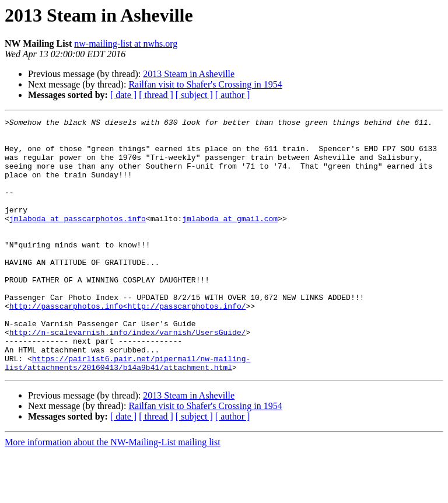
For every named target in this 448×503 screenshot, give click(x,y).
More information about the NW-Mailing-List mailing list (113, 493)
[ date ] (123, 95)
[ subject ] (194, 95)
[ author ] (233, 95)
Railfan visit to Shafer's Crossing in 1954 (205, 84)
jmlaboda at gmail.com (230, 239)
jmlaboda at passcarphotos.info (78, 239)
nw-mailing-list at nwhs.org (126, 43)
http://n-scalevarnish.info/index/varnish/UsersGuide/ (128, 376)
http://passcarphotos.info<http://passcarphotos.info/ (128, 344)
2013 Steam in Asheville (189, 74)
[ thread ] (156, 95)
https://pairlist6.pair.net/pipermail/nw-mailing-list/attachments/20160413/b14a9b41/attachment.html (127, 413)
